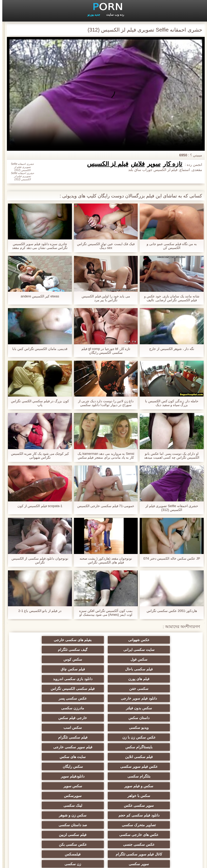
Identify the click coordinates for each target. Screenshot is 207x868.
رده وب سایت (113, 15)
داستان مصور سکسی (104, 803)
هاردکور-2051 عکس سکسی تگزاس (170, 611)
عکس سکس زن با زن (53, 698)
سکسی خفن (103, 669)
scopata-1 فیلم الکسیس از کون (38, 506)
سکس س (103, 833)
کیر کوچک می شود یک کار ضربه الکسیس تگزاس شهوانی (38, 456)
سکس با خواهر (53, 737)
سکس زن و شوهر (104, 757)
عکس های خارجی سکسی (103, 766)
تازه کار (170, 164)
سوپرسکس (154, 747)
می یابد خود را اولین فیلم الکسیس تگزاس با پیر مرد (103, 298)
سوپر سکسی (103, 794)
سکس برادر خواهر (154, 823)
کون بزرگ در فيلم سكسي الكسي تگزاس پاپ (38, 403)
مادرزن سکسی (154, 689)
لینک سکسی (53, 747)
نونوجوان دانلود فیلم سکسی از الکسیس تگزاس (38, 560)
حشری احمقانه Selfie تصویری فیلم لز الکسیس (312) (170, 508)
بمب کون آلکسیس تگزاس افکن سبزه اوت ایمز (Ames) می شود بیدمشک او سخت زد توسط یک (103, 613)
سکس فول (104, 650)
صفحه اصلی (20, 861)
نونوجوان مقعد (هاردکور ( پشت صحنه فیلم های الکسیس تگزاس (104, 560)
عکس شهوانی (154, 640)
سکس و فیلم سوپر (154, 737)
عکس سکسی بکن (103, 784)
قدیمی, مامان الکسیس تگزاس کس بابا (37, 349)
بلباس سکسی (104, 823)
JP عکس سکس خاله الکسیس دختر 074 (169, 558)
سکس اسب (104, 698)
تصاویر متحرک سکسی (53, 757)
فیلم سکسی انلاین (154, 718)
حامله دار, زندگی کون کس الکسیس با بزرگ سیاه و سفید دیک (169, 403)
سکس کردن (53, 833)
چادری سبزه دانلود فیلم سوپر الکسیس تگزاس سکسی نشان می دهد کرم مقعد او (37, 246)
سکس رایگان (154, 728)
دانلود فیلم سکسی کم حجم (154, 757)
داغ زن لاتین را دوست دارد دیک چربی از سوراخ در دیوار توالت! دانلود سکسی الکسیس (104, 403)
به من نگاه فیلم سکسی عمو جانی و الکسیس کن (169, 246)
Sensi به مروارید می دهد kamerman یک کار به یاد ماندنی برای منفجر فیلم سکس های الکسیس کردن (104, 456)
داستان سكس (104, 689)
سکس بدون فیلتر (53, 679)
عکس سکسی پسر (104, 679)
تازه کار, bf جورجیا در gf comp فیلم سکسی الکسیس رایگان (103, 351)
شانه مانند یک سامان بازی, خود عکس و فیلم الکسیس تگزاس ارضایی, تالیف (169, 298)
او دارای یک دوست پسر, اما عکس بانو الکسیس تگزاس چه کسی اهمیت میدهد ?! (169, 456)
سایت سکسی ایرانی (53, 640)
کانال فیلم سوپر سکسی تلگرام (53, 777)
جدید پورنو (91, 15)
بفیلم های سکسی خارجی (104, 640)
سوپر (151, 164)
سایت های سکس (104, 718)
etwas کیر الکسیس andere (38, 296)
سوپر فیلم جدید (154, 813)
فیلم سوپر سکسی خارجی (53, 708)
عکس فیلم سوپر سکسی (53, 718)
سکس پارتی (154, 803)
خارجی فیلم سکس (53, 689)
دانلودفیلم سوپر (53, 728)
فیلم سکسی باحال (154, 659)
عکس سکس (53, 813)
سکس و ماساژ (53, 823)
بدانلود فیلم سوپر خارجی (154, 833)
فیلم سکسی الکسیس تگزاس (53, 669)
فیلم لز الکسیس (105, 164)
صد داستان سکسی (154, 766)
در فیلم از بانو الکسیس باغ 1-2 (38, 611)
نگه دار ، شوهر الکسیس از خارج (169, 349)
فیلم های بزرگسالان (53, 803)
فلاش (135, 164)
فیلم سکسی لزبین (53, 766)
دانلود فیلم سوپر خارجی (154, 679)
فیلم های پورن (53, 659)
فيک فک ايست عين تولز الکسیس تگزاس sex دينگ (103, 246)
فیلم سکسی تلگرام (154, 708)
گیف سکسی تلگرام (154, 650)
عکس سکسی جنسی (154, 784)
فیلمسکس (154, 794)
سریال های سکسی (104, 813)
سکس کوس (53, 650)
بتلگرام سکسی (104, 728)
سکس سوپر (103, 737)
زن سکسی (53, 794)
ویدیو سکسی (154, 698)
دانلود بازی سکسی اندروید (154, 669)
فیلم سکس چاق (103, 659)
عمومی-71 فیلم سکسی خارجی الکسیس (103, 506)
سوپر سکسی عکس (103, 747)
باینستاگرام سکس (104, 708)
